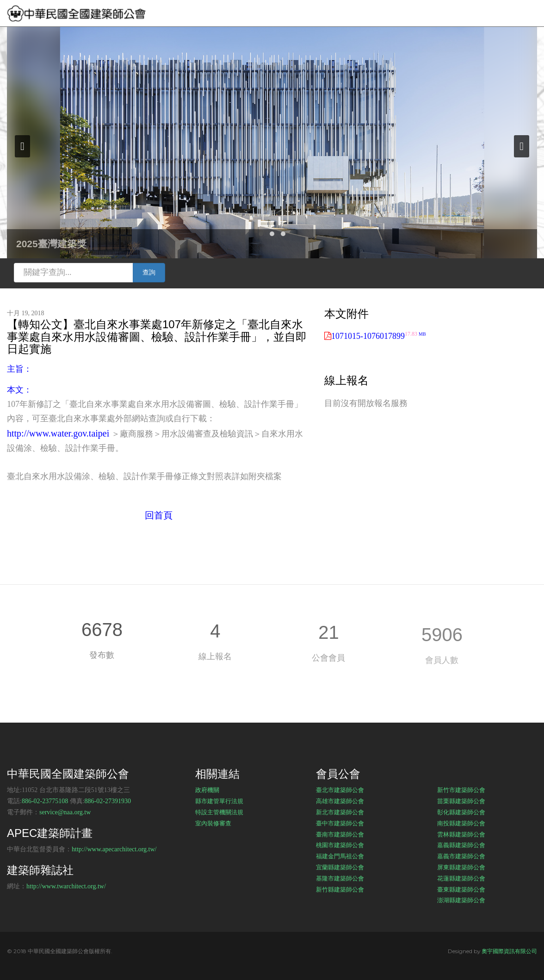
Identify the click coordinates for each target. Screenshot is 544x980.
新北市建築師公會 (340, 812)
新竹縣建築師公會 (340, 889)
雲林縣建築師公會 (461, 834)
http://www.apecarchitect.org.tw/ (114, 849)
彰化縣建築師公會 (461, 812)
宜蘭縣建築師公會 (340, 867)
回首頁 (159, 515)
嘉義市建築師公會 (461, 856)
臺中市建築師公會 (340, 823)
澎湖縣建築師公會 (461, 900)
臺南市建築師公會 (340, 834)
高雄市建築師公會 (340, 801)
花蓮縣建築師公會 (461, 878)
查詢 (149, 272)
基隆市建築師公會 (340, 878)
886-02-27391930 (108, 801)
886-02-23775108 (45, 801)
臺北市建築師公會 (340, 790)
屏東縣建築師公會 (461, 867)
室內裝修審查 (213, 823)
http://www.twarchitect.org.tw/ (66, 886)
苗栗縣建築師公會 (461, 801)
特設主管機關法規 (219, 812)
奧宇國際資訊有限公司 (509, 951)
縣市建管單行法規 (219, 801)
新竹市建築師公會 (461, 790)
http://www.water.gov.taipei (58, 433)
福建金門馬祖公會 (340, 856)
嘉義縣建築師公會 (461, 845)
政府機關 (207, 790)
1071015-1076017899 (379, 336)
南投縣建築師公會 (461, 823)
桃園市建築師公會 (340, 845)
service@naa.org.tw (65, 812)
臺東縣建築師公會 (461, 889)
